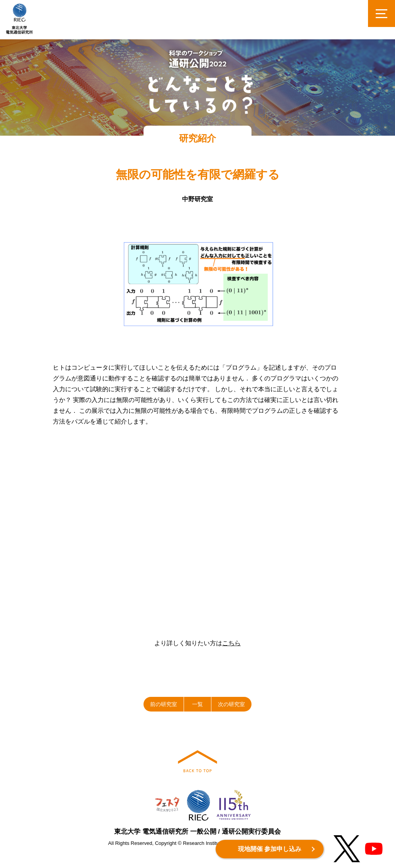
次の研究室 (231, 704)
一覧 (197, 704)
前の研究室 (164, 704)
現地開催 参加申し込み (270, 849)
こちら (231, 643)
